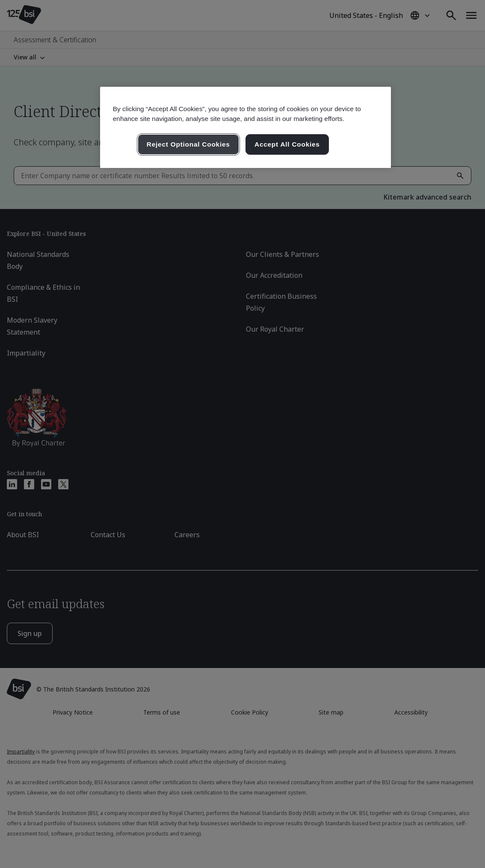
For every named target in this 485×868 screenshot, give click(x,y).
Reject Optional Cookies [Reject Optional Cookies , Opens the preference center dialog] (188, 144)
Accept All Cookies (287, 144)
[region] (245, 127)
